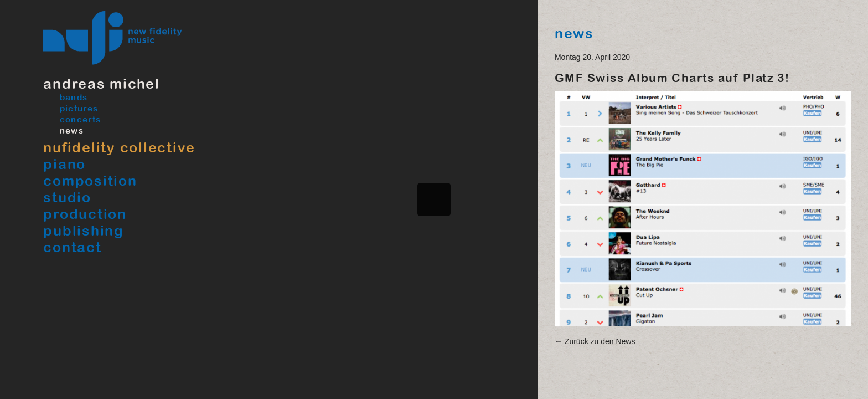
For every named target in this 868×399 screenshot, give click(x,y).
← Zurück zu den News (595, 341)
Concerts (80, 119)
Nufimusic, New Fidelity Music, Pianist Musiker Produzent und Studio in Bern (113, 38)
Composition (90, 180)
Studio (67, 197)
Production (85, 214)
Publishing (84, 230)
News (71, 131)
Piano (64, 164)
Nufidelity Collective (119, 147)
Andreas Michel (102, 83)
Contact (72, 247)
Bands (73, 97)
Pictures (79, 108)
